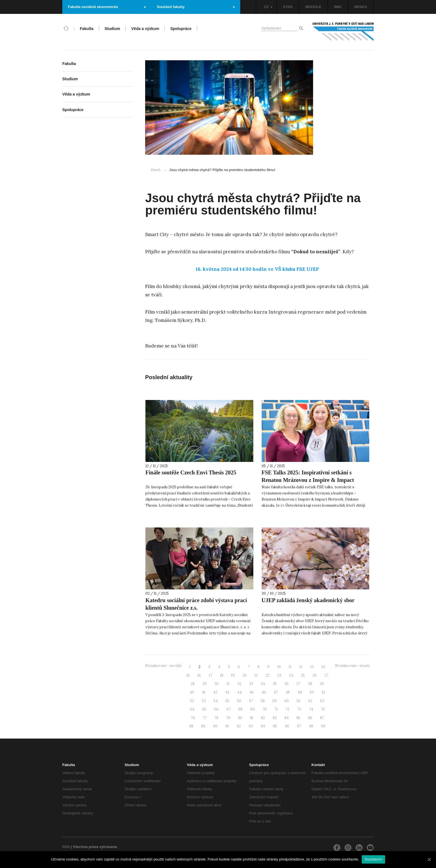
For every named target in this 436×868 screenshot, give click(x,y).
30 (216, 684)
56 (239, 701)
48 (288, 692)
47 (276, 692)
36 (287, 684)
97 (299, 726)
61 (298, 701)
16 (199, 675)
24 (291, 675)
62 (310, 701)
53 (204, 701)
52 (192, 701)
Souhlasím (373, 859)
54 (216, 701)
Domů (156, 170)
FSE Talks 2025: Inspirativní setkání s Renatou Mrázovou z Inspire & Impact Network (308, 480)
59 (275, 701)
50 (312, 692)
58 (263, 701)
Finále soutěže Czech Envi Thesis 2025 (191, 472)
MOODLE (313, 7)
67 (228, 709)
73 (299, 709)
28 (193, 684)
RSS (66, 847)
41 (204, 692)
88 (191, 726)
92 (239, 726)
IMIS (338, 7)
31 (228, 684)
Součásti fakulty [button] (196, 7)
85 (298, 718)
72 (288, 709)
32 (239, 684)
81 (252, 718)
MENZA (361, 7)
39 (322, 684)
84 (287, 718)
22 (267, 675)
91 (227, 726)
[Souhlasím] (429, 859)
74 (311, 709)
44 (239, 692)
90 (215, 726)
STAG (288, 7)
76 (193, 718)
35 (275, 684)
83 (275, 718)
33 (251, 684)
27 (326, 675)
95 (275, 726)
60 (287, 701)
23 (279, 675)
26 (315, 675)
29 (205, 684)
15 (188, 675)
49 (300, 692)
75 (323, 709)
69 (252, 709)
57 (251, 701)
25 (303, 675)
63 (322, 701)
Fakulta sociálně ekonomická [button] (107, 7)
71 (276, 709)
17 (210, 675)
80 (240, 718)
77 (205, 718)
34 (263, 684)
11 (290, 667)
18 (222, 675)
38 (310, 684)
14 (323, 667)
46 (264, 692)
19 (233, 675)
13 (312, 667)
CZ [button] (268, 7)
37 (298, 684)
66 (216, 709)
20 (245, 675)
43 (227, 692)
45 (252, 692)
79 (228, 718)
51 (323, 692)
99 (323, 726)
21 (256, 675)
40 (192, 692)
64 (192, 709)
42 (215, 692)
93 (251, 726)
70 (265, 709)
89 (203, 726)
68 (240, 709)
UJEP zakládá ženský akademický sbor (308, 600)
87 (322, 718)
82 (263, 718)
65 (204, 709)
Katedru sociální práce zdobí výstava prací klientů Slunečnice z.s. (196, 604)
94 (263, 726)
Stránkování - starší (352, 666)
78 (216, 718)
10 (279, 667)
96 (287, 726)
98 (311, 726)
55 (227, 701)
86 (310, 718)
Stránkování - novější (163, 666)
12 (301, 667)
